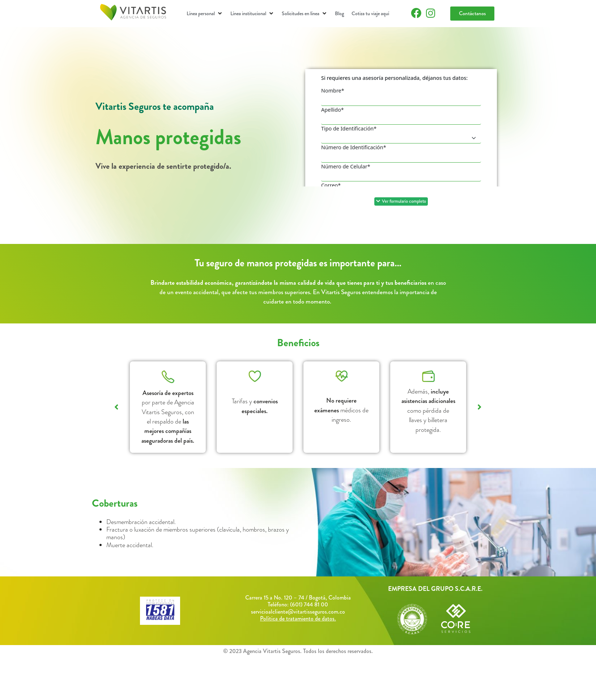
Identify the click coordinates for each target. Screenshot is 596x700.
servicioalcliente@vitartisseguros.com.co (298, 612)
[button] (205, 14)
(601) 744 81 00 (309, 604)
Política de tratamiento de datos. (298, 619)
